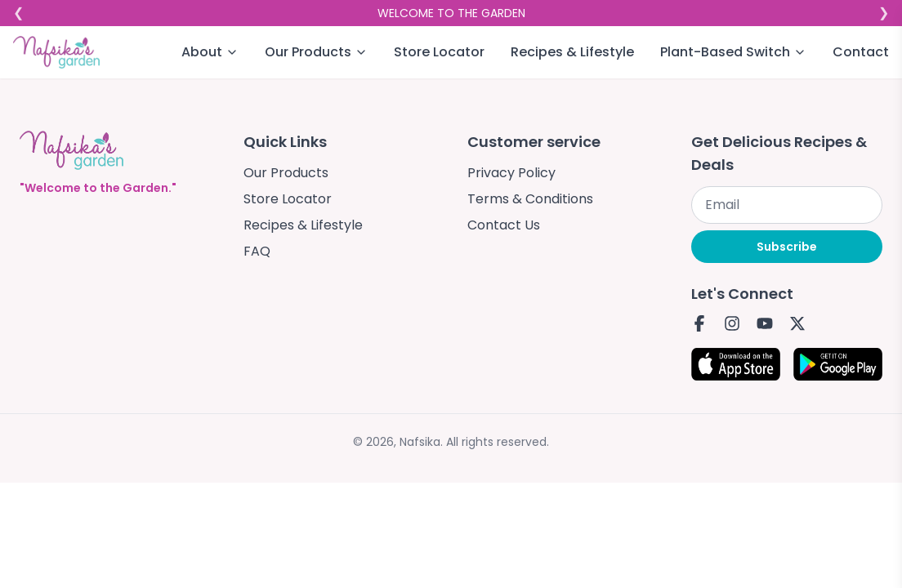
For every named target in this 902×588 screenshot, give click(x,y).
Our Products (286, 173)
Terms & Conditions (530, 199)
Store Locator (439, 52)
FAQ (257, 251)
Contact (861, 52)
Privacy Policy (511, 173)
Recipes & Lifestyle (572, 52)
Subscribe (787, 247)
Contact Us (504, 225)
